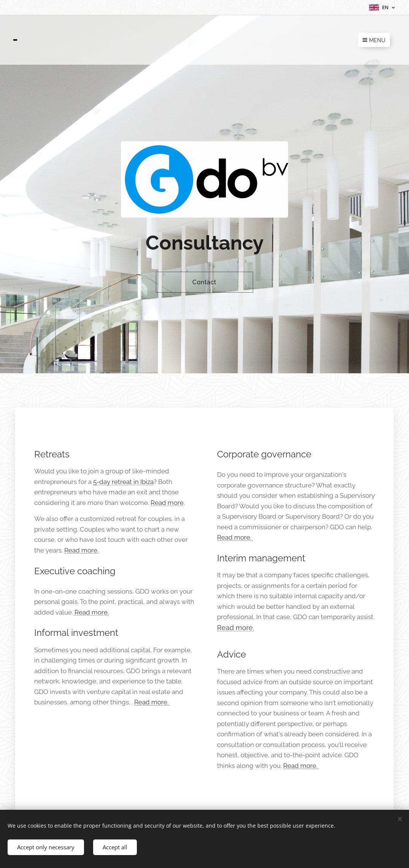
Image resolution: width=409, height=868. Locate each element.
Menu (374, 40)
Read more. (81, 550)
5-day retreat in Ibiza (123, 481)
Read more (167, 502)
